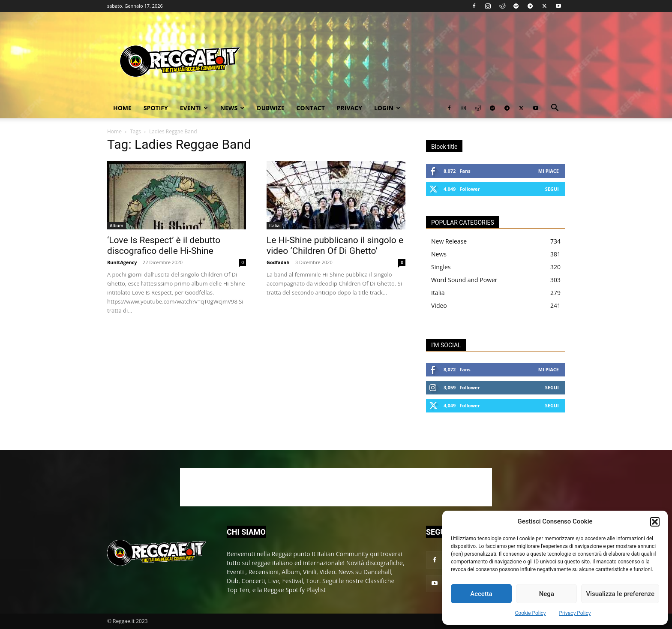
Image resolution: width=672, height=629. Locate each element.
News (232, 108)
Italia (274, 226)
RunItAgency (122, 262)
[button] (655, 522)
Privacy (349, 108)
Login (387, 108)
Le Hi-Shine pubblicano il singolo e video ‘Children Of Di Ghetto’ (335, 245)
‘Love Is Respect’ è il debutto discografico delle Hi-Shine (164, 245)
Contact (311, 108)
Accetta (481, 594)
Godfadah (278, 262)
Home (122, 108)
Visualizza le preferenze (620, 594)
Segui (552, 189)
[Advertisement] (336, 487)
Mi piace (549, 171)
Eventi (194, 108)
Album (117, 226)
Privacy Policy (575, 613)
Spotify (156, 108)
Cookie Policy (531, 613)
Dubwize (270, 108)
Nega (547, 594)
